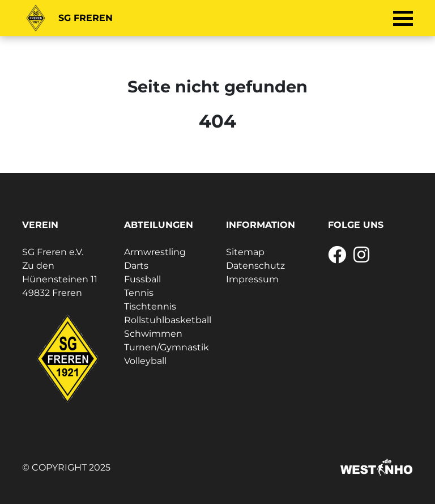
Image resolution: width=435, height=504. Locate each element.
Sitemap (245, 252)
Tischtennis (150, 306)
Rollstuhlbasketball (168, 320)
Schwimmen (153, 334)
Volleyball (145, 361)
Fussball (142, 279)
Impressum (252, 279)
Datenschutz (255, 266)
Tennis (139, 293)
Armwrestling (155, 252)
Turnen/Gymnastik (167, 347)
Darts (136, 266)
